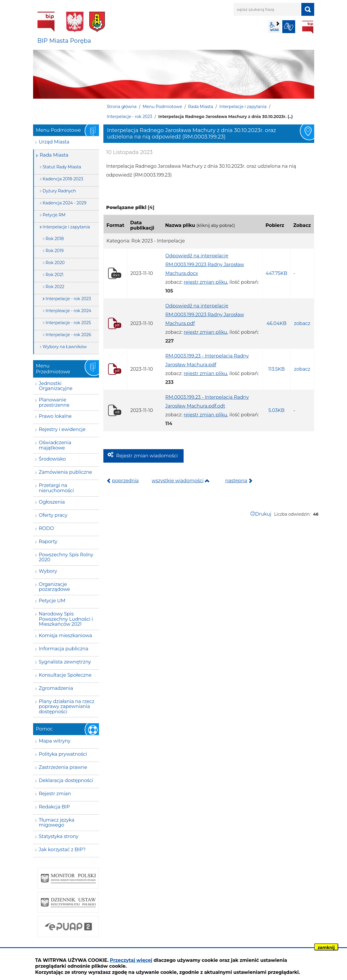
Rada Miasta (201, 107)
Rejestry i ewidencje (62, 429)
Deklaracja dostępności (66, 780)
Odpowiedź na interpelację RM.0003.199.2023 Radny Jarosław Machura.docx (205, 265)
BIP (308, 27)
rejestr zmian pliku (205, 282)
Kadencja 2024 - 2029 (65, 203)
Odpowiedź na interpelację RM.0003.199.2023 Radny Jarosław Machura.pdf (205, 315)
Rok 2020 (55, 263)
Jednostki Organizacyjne (56, 386)
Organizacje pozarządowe (55, 587)
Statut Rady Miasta (62, 167)
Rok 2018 (55, 239)
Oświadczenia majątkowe (55, 445)
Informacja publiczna (64, 649)
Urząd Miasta (54, 142)
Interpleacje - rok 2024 (69, 311)
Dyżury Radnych (59, 191)
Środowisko (52, 459)
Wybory (48, 571)
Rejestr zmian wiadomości (147, 456)
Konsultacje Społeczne (65, 675)
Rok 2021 (55, 275)
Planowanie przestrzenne (54, 402)
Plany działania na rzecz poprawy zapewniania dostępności (67, 707)
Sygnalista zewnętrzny (65, 662)
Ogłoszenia (52, 502)
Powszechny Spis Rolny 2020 (66, 557)
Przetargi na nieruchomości (57, 488)
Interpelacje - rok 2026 (69, 335)
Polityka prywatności (63, 754)
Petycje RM (54, 215)
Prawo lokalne (55, 416)
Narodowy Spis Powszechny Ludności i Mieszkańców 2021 (66, 619)
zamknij (326, 947)
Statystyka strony (59, 836)
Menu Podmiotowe (162, 107)
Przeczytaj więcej (131, 960)
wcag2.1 (274, 27)
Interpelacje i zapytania (243, 107)
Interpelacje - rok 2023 (130, 117)
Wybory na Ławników (65, 347)
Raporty (48, 542)
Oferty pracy (53, 515)
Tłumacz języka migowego (57, 823)
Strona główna (122, 107)
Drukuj (263, 514)
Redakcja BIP (54, 807)
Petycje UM (52, 601)
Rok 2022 (55, 287)
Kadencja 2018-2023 (63, 179)
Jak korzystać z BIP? (62, 850)
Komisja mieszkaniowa (66, 636)
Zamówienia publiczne (66, 472)
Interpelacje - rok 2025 (68, 323)
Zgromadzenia (56, 688)
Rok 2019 (55, 251)
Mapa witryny (55, 741)
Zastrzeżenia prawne (63, 767)
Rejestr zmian (55, 794)
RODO (47, 528)
